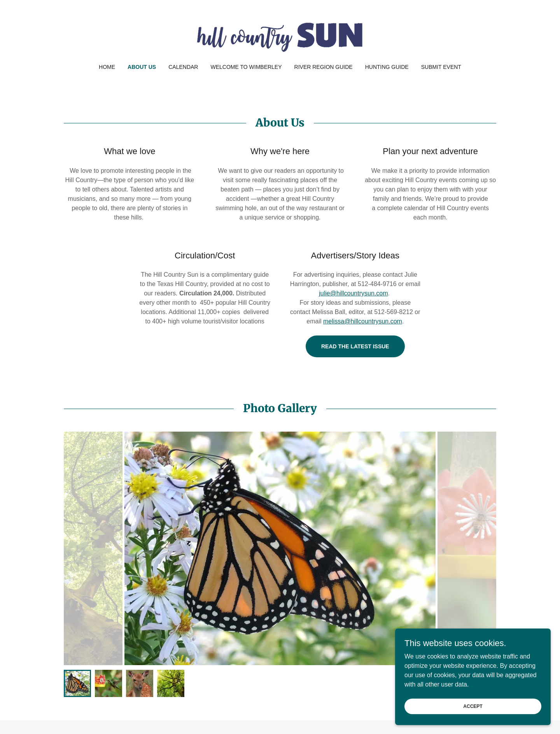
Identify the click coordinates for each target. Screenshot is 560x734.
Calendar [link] (183, 67)
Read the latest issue (355, 346)
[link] (280, 37)
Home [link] (107, 67)
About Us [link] (142, 67)
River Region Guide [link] (324, 67)
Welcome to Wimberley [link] (246, 67)
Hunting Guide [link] (387, 67)
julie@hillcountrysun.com (353, 293)
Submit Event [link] (441, 67)
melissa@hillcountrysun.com (363, 321)
